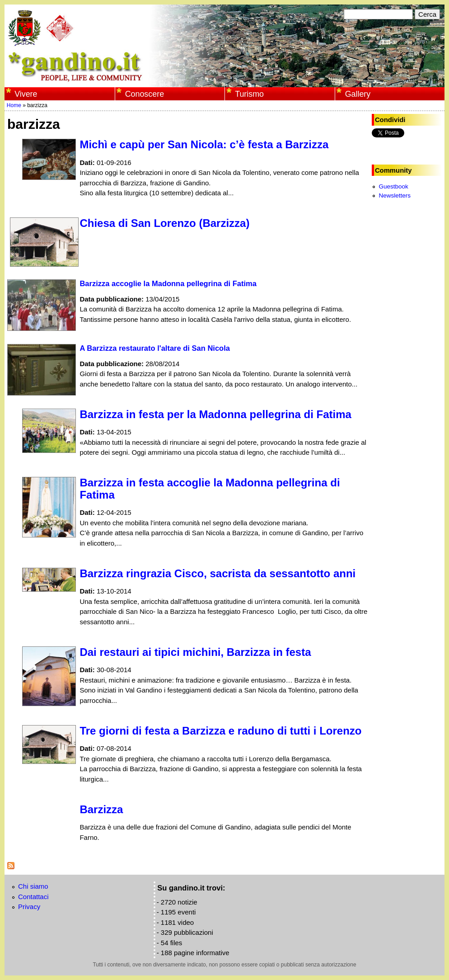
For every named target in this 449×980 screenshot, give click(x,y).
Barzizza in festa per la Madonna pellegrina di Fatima (215, 414)
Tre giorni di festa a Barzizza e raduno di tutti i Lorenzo (220, 731)
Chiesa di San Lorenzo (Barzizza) (164, 223)
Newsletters (395, 196)
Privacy (29, 907)
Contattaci (33, 897)
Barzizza (101, 809)
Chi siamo (33, 886)
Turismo (249, 94)
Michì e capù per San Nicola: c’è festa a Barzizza (204, 144)
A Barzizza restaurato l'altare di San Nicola (155, 348)
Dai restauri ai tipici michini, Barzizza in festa (195, 652)
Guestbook (393, 186)
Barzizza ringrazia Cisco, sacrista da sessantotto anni (217, 573)
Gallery (358, 94)
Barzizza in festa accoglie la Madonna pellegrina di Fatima (210, 488)
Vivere (26, 94)
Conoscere (145, 94)
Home (14, 105)
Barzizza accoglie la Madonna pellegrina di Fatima (168, 283)
